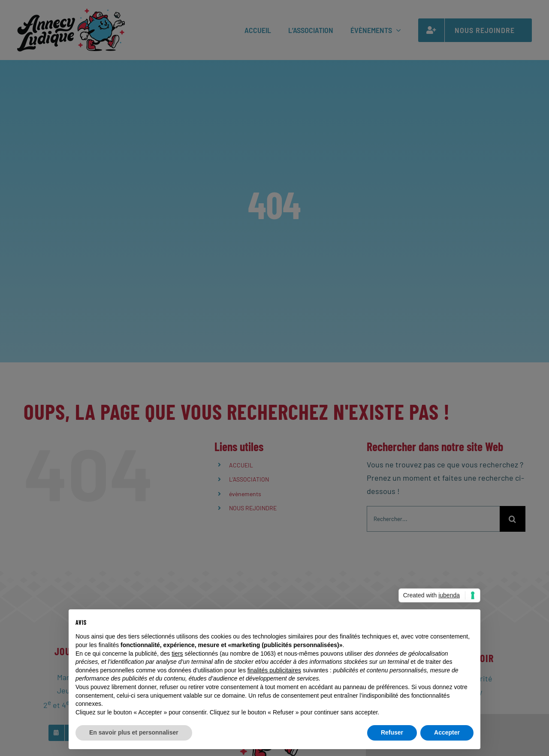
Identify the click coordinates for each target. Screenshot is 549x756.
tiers (177, 654)
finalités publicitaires (274, 670)
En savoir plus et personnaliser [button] (134, 732)
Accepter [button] (447, 732)
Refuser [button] (392, 732)
